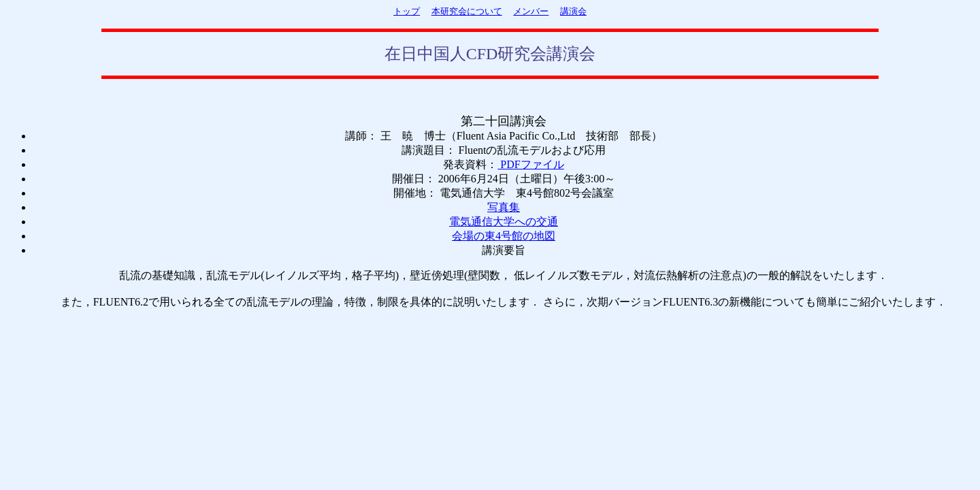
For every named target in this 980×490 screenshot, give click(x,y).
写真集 (504, 207)
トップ (407, 11)
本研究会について (467, 11)
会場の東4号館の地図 (504, 236)
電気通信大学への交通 (504, 222)
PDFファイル (530, 164)
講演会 (573, 11)
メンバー (531, 11)
